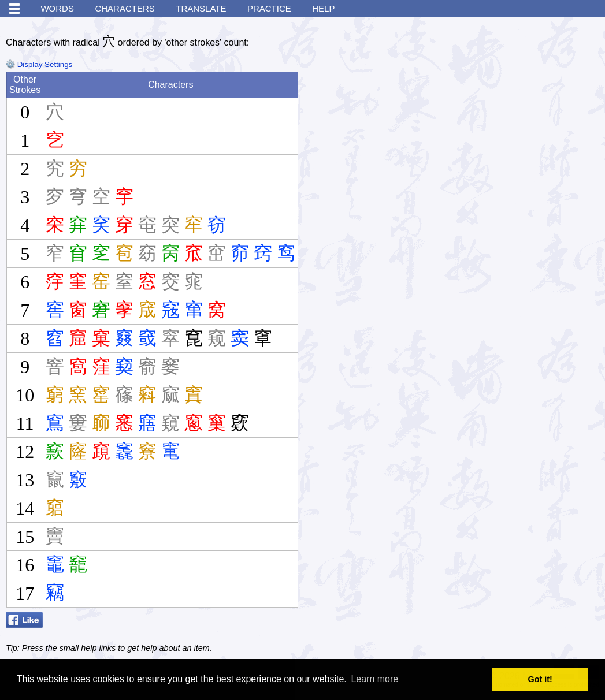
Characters (125, 8)
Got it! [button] (540, 679)
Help (323, 8)
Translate (201, 8)
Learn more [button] (374, 679)
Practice (269, 8)
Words (57, 8)
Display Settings (39, 64)
